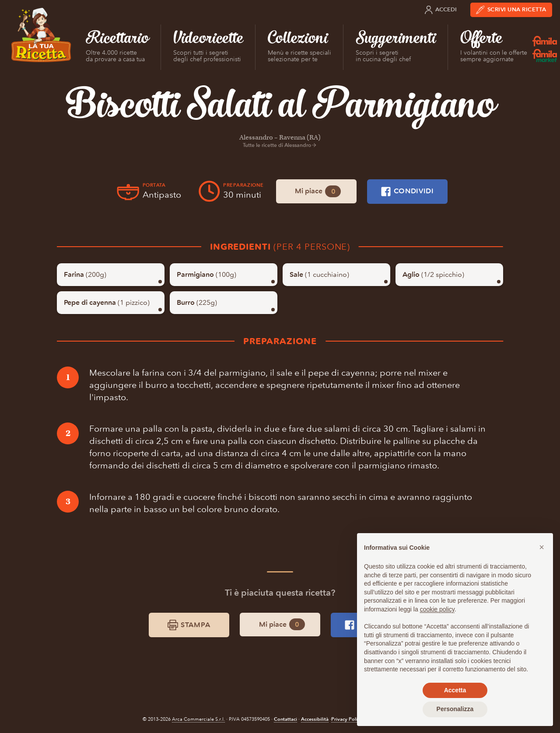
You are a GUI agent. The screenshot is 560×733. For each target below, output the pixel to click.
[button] (542, 547)
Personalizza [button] (455, 709)
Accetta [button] (455, 690)
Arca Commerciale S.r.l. (198, 719)
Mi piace (318, 191)
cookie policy (437, 609)
